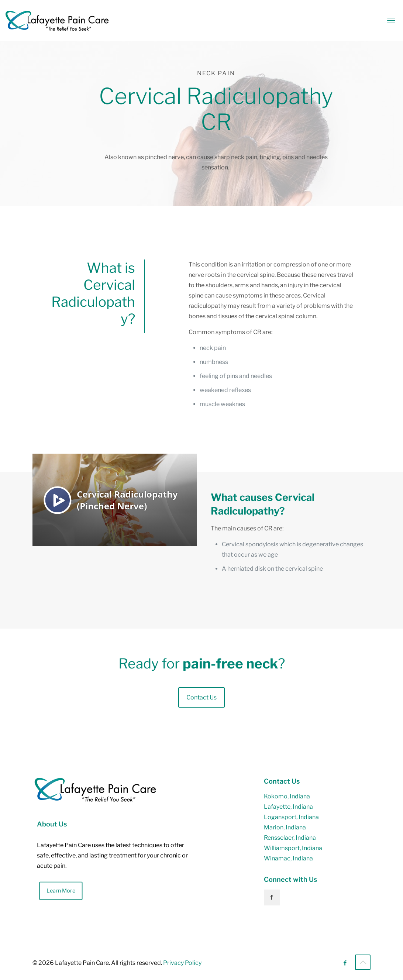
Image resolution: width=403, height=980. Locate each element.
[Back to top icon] (363, 962)
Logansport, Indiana (291, 817)
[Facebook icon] (345, 963)
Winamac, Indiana (288, 858)
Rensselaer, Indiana (290, 838)
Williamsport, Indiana (293, 848)
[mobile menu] (391, 20)
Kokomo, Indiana (287, 796)
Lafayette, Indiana (288, 807)
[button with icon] (272, 898)
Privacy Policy (182, 963)
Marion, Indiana (285, 827)
